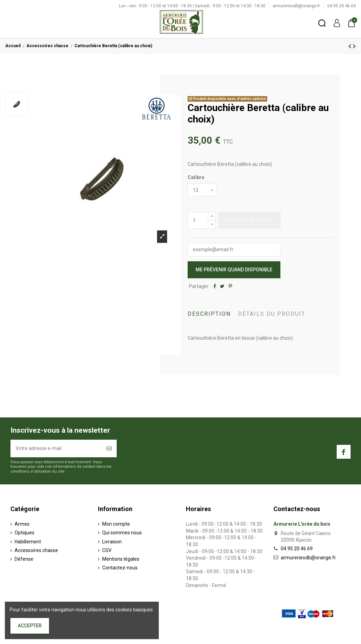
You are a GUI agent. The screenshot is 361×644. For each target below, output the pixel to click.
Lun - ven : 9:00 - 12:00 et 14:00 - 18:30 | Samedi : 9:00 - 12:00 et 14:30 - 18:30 (193, 6)
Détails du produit (272, 314)
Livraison (112, 542)
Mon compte (116, 524)
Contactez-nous (120, 568)
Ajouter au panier (249, 220)
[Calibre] (202, 190)
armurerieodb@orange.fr (297, 6)
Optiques (24, 533)
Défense (24, 559)
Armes (22, 524)
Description (209, 314)
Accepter (30, 626)
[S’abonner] (109, 448)
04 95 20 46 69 (342, 6)
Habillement (28, 542)
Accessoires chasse (36, 550)
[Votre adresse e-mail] (56, 448)
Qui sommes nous (122, 533)
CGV (107, 550)
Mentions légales (121, 559)
